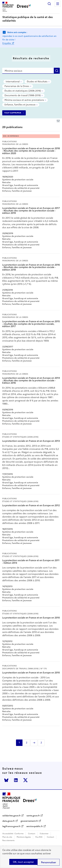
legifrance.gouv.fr (11, 826)
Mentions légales (24, 837)
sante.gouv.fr (33, 816)
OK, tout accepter (23, 862)
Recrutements (8, 841)
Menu (58, 4)
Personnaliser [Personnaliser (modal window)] (49, 862)
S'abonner (44, 834)
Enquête (7, 43)
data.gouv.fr (9, 821)
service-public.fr (35, 826)
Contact (32, 834)
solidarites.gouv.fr (12, 816)
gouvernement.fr (29, 821)
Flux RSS (39, 837)
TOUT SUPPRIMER (13, 113)
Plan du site (7, 837)
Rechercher (49, 4)
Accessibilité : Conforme (13, 834)
